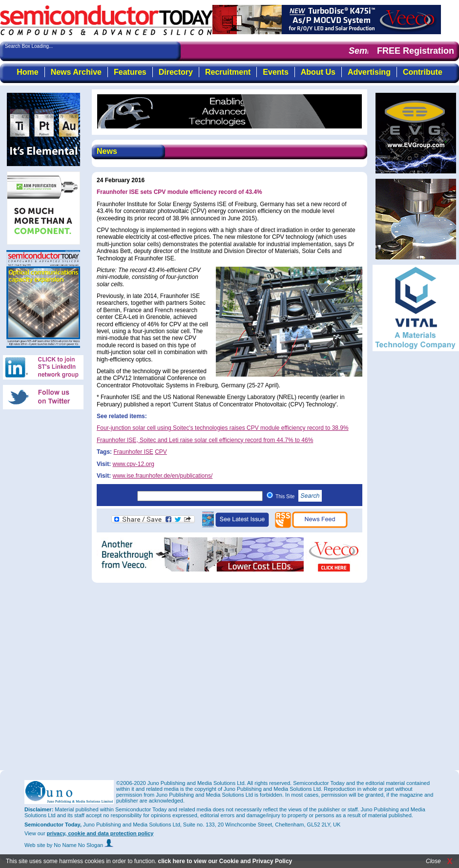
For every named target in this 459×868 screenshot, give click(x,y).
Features (130, 72)
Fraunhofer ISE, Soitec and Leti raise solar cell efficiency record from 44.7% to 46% (205, 440)
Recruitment (228, 72)
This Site (299, 497)
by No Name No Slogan (80, 845)
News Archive (76, 72)
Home (27, 72)
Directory (176, 72)
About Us (318, 72)
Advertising (369, 72)
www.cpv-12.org (133, 464)
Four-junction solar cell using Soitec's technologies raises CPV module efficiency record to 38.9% (223, 428)
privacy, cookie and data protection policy (100, 833)
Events (275, 72)
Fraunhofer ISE (133, 452)
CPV (161, 452)
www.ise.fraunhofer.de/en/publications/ (162, 476)
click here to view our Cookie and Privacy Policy (225, 861)
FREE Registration (416, 51)
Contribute (423, 72)
